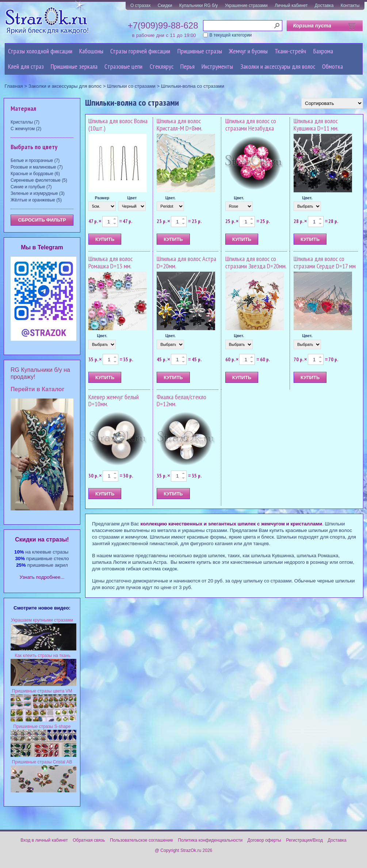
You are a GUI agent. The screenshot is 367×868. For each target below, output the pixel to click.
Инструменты (217, 66)
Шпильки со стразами (131, 86)
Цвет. (171, 198)
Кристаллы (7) (25, 122)
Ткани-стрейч (290, 51)
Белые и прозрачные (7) (35, 161)
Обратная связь (89, 840)
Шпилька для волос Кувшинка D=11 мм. (316, 124)
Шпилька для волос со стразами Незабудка (251, 124)
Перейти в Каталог (37, 389)
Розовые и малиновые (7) (37, 167)
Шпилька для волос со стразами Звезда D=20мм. (256, 262)
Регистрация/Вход (304, 840)
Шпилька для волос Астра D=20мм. (186, 262)
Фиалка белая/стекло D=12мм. (181, 401)
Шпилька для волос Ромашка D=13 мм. (110, 262)
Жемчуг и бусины (248, 51)
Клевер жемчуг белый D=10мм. (114, 401)
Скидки (165, 5)
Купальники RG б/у (199, 5)
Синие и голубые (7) (31, 187)
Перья (188, 66)
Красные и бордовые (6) (35, 174)
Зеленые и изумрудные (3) (38, 193)
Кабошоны (91, 51)
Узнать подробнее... (42, 577)
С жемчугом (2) (26, 129)
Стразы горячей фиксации (140, 51)
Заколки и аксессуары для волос (278, 66)
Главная (14, 86)
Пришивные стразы (200, 51)
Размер (102, 198)
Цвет (132, 198)
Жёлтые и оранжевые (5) (36, 200)
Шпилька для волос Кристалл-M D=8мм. (179, 124)
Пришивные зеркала (74, 66)
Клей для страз (26, 66)
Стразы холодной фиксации (40, 51)
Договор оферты (264, 840)
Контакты (350, 5)
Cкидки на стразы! (42, 539)
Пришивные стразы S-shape (42, 727)
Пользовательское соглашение (142, 840)
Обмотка (332, 66)
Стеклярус (162, 66)
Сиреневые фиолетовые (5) (39, 180)
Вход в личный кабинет (44, 840)
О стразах (141, 5)
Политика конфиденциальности (210, 840)
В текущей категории (231, 35)
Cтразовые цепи (123, 66)
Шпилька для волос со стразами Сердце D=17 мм (325, 262)
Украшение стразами (246, 5)
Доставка (324, 5)
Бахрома (323, 51)
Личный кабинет (291, 5)
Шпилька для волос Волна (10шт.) (118, 124)
